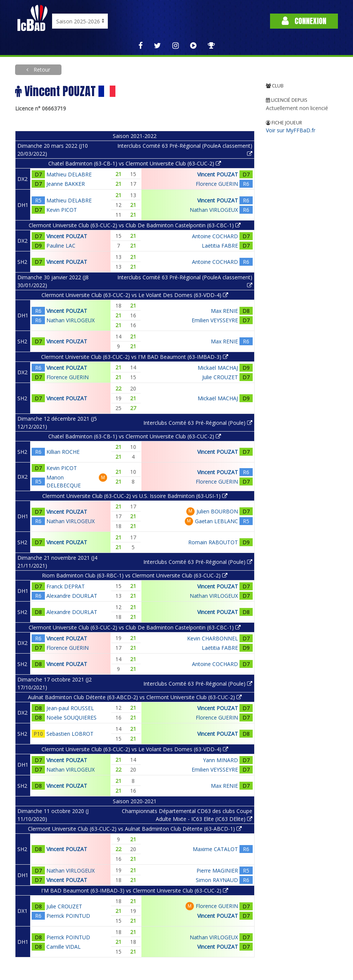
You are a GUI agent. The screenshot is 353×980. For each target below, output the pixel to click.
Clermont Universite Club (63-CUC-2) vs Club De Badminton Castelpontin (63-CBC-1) (135, 225)
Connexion (304, 21)
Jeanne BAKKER (66, 184)
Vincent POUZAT (218, 174)
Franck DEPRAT (66, 586)
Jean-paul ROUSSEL (70, 708)
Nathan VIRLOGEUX (214, 210)
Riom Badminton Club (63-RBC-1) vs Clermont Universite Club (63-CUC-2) (135, 575)
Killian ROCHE (63, 452)
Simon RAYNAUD (217, 880)
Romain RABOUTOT (213, 542)
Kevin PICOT (62, 210)
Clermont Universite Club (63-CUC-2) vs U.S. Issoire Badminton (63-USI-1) (135, 496)
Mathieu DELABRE (69, 174)
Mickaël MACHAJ (218, 368)
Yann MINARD (220, 760)
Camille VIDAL (64, 947)
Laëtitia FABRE (220, 246)
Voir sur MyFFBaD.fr (291, 130)
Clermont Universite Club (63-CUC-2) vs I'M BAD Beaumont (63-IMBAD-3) (135, 357)
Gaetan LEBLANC (216, 521)
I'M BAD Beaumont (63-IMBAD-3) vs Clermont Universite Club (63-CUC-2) (135, 890)
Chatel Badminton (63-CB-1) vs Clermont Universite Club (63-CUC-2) (135, 163)
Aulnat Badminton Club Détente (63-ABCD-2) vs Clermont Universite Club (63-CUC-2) (135, 697)
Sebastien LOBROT (70, 734)
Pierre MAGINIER (217, 871)
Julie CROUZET (220, 377)
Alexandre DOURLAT (72, 596)
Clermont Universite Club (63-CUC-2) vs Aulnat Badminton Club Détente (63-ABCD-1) (135, 829)
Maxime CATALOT (215, 849)
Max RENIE (224, 311)
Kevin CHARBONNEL (213, 638)
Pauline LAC (61, 246)
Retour (41, 70)
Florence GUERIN (217, 184)
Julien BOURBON (217, 511)
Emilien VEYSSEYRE (215, 320)
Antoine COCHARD (215, 236)
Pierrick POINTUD (68, 916)
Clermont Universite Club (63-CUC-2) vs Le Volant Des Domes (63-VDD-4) (135, 295)
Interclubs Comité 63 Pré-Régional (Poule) (198, 423)
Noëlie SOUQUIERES (71, 717)
